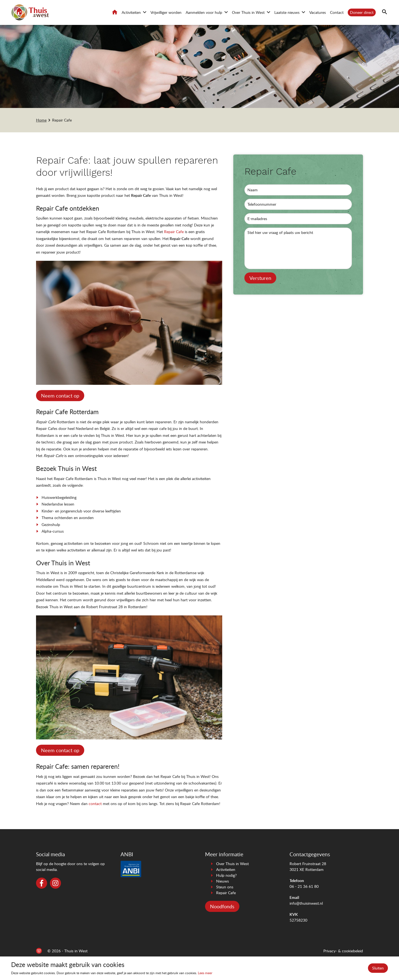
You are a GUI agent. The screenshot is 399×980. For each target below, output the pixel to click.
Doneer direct (362, 12)
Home (115, 12)
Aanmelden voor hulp (204, 12)
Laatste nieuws (287, 12)
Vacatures (318, 12)
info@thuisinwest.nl (306, 903)
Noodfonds (222, 906)
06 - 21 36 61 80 (304, 886)
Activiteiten (131, 12)
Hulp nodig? (226, 875)
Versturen (260, 278)
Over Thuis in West (248, 12)
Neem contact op (60, 396)
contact (95, 804)
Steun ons (225, 887)
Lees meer (205, 973)
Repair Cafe (62, 120)
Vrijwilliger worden (166, 12)
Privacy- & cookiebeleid (343, 951)
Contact (337, 12)
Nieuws (222, 881)
